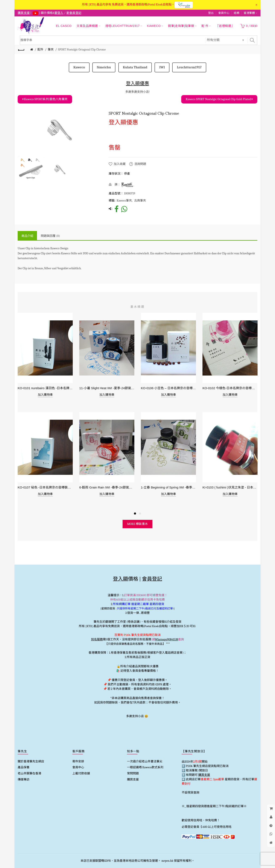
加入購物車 (45, 395)
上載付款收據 (81, 773)
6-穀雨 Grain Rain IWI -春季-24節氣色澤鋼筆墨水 (107, 487)
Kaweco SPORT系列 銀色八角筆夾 (45, 99)
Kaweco (79, 67)
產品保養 (24, 767)
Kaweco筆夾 (124, 201)
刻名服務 (97, 639)
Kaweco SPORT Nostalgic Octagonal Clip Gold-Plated (219, 99)
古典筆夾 (140, 201)
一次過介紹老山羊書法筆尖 (145, 761)
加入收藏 (120, 164)
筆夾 (51, 50)
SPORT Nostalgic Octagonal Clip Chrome (82, 50)
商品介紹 (27, 236)
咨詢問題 (140, 164)
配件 (40, 50)
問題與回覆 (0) (50, 236)
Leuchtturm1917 (189, 67)
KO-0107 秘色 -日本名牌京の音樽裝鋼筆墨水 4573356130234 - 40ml (45, 487)
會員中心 (224, 13)
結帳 (237, 13)
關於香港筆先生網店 (31, 761)
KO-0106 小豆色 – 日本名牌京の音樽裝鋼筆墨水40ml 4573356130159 (169, 388)
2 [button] (140, 514)
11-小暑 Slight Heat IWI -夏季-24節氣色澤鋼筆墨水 (107, 388)
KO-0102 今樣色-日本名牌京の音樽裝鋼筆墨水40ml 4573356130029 (230, 388)
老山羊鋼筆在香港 (29, 773)
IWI (162, 67)
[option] (31, 169)
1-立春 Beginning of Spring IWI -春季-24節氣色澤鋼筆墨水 (169, 487)
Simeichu (104, 67)
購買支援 (133, 780)
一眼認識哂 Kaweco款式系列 (145, 767)
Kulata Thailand (135, 67)
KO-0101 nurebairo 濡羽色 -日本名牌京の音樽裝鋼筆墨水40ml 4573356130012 (45, 388)
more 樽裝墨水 (138, 524)
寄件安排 (78, 761)
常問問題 (133, 773)
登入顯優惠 (137, 83)
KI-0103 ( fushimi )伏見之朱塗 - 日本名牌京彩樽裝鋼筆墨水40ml (230, 487)
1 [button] (135, 514)
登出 (211, 13)
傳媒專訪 (24, 780)
